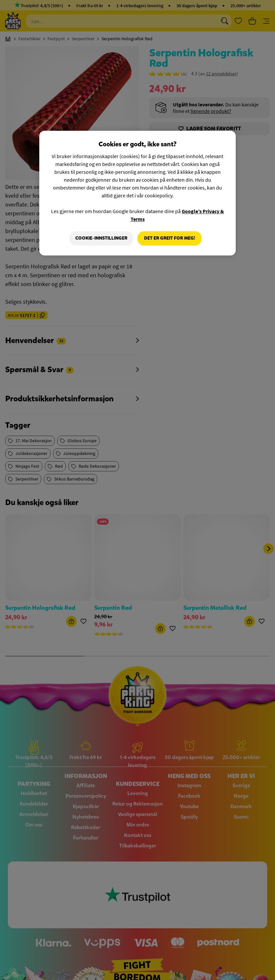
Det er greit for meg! (170, 238)
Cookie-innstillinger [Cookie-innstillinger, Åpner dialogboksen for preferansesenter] (101, 238)
